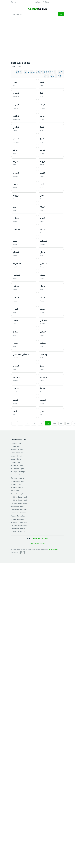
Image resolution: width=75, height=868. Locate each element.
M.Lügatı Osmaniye (18, 472)
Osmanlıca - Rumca (18, 529)
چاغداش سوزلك (53, 549)
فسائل (16, 218)
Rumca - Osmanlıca (18, 532)
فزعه (15, 150)
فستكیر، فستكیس (21, 354)
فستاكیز (44, 320)
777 (55, 423)
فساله (43, 298)
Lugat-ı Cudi (16, 462)
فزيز (42, 184)
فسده (15, 400)
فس (42, 195)
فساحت (16, 230)
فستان (16, 332)
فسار (42, 252)
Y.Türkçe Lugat (17, 484)
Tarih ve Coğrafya (18, 478)
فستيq (43, 354)
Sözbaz (43, 543)
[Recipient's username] (35, 14)
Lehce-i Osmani (17, 453)
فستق (16, 343)
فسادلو (16, 252)
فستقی (43, 343)
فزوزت (16, 173)
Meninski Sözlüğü (18, 519)
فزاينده (16, 116)
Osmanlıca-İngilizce (18, 494)
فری (15, 82)
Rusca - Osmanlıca (18, 516)
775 (41, 423)
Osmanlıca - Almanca (19, 525)
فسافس (44, 264)
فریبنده (16, 93)
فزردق (16, 139)
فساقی (16, 286)
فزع (42, 139)
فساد (42, 230)
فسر (15, 411)
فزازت (16, 105)
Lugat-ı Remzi (16, 459)
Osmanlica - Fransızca (19, 510)
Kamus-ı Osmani (17, 450)
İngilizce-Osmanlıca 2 (19, 500)
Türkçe (14, 2)
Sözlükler (46, 2)
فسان (15, 309)
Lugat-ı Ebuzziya (17, 456)
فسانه (43, 309)
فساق (43, 275)
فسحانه (16, 377)
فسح (42, 366)
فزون (42, 173)
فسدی (43, 400)
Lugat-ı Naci (16, 446)
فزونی (16, 184)
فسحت (43, 377)
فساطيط (17, 264)
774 (34, 423)
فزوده (43, 161)
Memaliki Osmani (17, 481)
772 (20, 423)
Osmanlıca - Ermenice (19, 503)
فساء (42, 207)
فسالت (16, 298)
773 (27, 423)
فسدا (42, 388)
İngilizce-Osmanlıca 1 (19, 497)
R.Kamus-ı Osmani (18, 465)
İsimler (34, 538)
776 (48, 423)
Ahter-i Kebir (16, 491)
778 (62, 423)
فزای (42, 116)
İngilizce (38, 2)
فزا (41, 93)
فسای (15, 320)
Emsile (36, 543)
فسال (43, 286)
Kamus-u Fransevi (18, 506)
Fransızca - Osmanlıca (19, 513)
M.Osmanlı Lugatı (17, 469)
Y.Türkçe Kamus (17, 488)
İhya (31, 543)
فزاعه (43, 105)
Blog (47, 538)
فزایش (16, 127)
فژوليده (16, 195)
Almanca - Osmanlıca (19, 522)
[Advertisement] (19, 39)
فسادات (44, 241)
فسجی (16, 366)
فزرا (42, 127)
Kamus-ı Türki (16, 443)
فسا (15, 207)
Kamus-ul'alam (17, 475)
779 (69, 423)
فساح (43, 218)
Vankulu (41, 538)
